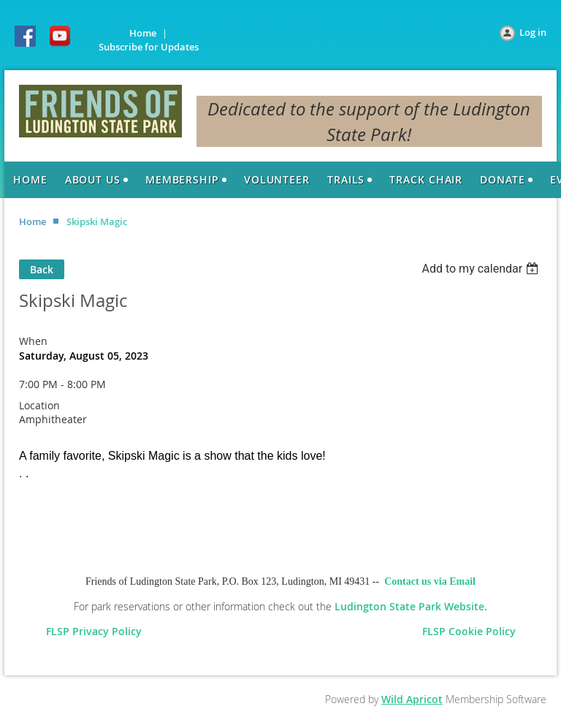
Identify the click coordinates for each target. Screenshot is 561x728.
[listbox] (482, 269)
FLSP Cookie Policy (469, 631)
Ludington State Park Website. (411, 606)
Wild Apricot (412, 699)
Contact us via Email (430, 581)
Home (143, 33)
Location (39, 405)
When (33, 341)
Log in (533, 32)
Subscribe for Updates (149, 47)
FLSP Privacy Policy (97, 631)
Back (42, 269)
